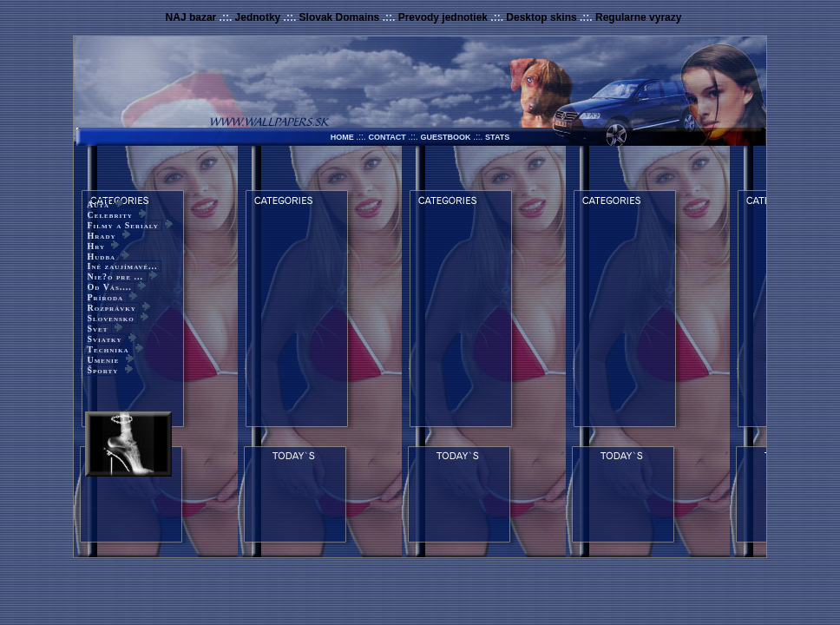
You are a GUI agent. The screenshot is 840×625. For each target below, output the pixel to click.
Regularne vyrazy (638, 17)
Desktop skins (541, 17)
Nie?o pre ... (115, 276)
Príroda (105, 297)
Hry (96, 246)
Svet (98, 329)
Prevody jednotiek (443, 17)
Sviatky (105, 339)
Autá (98, 204)
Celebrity (110, 215)
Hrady (102, 236)
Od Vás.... (109, 287)
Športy (103, 370)
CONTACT (387, 137)
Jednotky (258, 17)
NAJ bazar (191, 17)
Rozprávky (112, 308)
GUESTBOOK (445, 137)
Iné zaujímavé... (122, 266)
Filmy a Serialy (123, 225)
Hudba (102, 257)
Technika (108, 349)
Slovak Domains (340, 17)
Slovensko (111, 318)
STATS (497, 137)
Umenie (103, 360)
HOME (342, 137)
